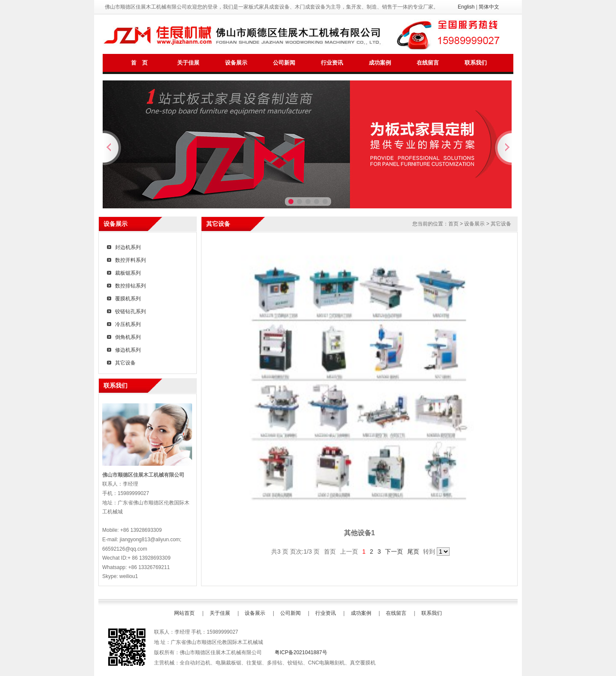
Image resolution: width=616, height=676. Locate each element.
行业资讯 (332, 63)
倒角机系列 (128, 337)
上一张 (113, 148)
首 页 (139, 63)
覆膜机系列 (128, 299)
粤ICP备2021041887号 (301, 652)
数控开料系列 (130, 260)
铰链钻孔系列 (130, 311)
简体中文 (489, 7)
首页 (453, 224)
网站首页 (184, 613)
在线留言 (428, 63)
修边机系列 (128, 350)
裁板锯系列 (128, 273)
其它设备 (125, 363)
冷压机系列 (128, 324)
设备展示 (236, 63)
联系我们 (476, 63)
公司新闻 (284, 63)
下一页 (394, 551)
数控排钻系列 (130, 286)
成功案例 (380, 63)
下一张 (503, 148)
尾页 (413, 551)
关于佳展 (188, 63)
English (466, 7)
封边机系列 (128, 247)
